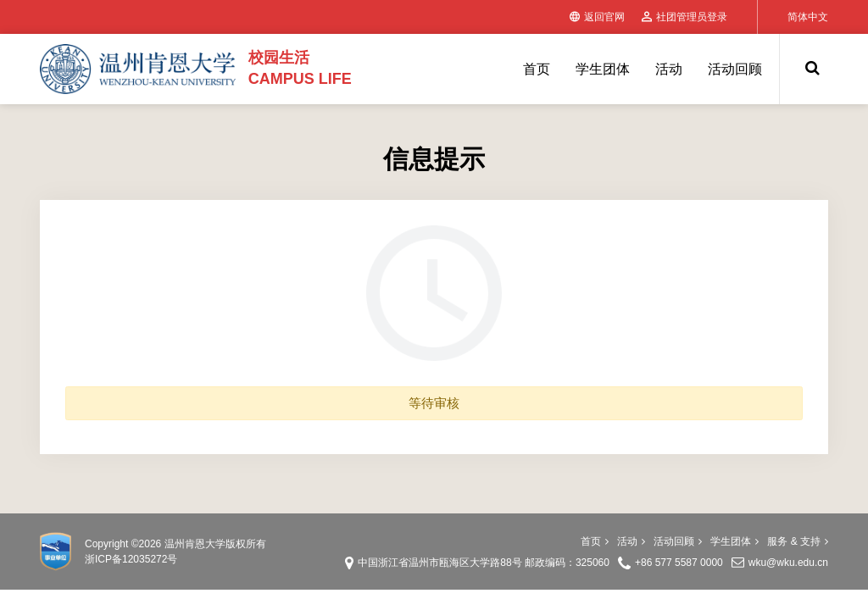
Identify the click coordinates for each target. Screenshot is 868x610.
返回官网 (597, 17)
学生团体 (603, 69)
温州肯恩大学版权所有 (215, 544)
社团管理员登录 (684, 17)
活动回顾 (735, 69)
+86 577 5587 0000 (679, 563)
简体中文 (808, 17)
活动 (669, 69)
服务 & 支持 (798, 541)
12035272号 (150, 559)
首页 (537, 69)
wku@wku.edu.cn (788, 563)
